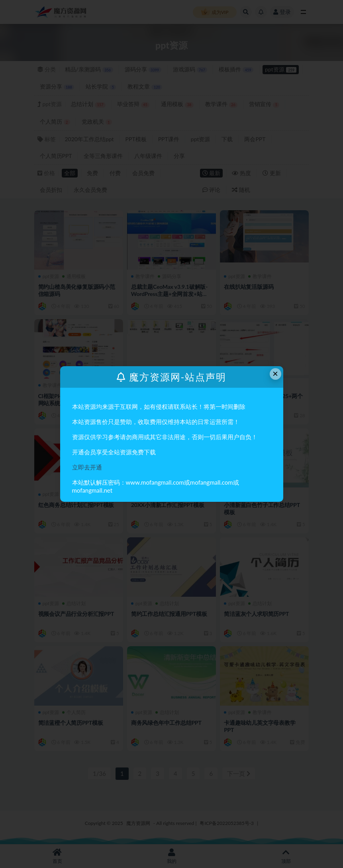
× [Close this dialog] (275, 374)
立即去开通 (87, 467)
